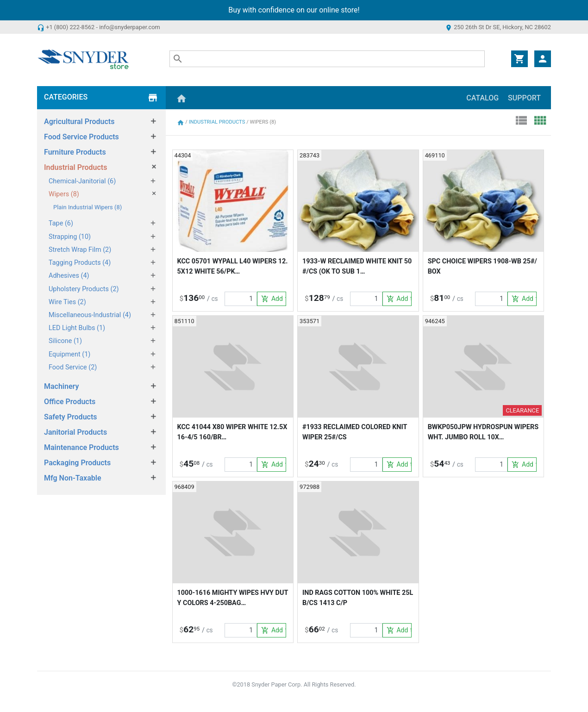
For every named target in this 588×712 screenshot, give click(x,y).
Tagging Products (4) (80, 263)
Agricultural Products (79, 122)
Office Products (70, 402)
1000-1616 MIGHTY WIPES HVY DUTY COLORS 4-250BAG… (233, 598)
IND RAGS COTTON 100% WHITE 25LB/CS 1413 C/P (358, 598)
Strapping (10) (70, 237)
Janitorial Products (75, 432)
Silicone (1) (65, 341)
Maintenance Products (81, 447)
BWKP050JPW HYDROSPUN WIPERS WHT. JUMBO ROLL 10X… (483, 432)
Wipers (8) (64, 194)
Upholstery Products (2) (84, 289)
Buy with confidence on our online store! (294, 10)
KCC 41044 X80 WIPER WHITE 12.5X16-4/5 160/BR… (232, 432)
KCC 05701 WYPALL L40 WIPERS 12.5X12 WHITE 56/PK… (233, 266)
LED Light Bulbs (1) (77, 328)
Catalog (482, 98)
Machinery (61, 386)
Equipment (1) (69, 354)
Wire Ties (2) (67, 302)
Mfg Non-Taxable (73, 478)
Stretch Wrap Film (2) (80, 250)
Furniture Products (75, 152)
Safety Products (71, 417)
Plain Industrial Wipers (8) (88, 207)
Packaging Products (77, 463)
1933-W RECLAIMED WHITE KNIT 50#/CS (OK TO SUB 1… (357, 266)
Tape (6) (61, 223)
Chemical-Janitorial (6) (82, 181)
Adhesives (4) (69, 276)
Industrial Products (75, 167)
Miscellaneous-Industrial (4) (90, 315)
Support (524, 98)
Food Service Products (81, 137)
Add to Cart (274, 299)
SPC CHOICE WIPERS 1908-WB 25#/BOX (482, 266)
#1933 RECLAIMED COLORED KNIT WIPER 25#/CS (355, 432)
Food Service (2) (73, 367)
